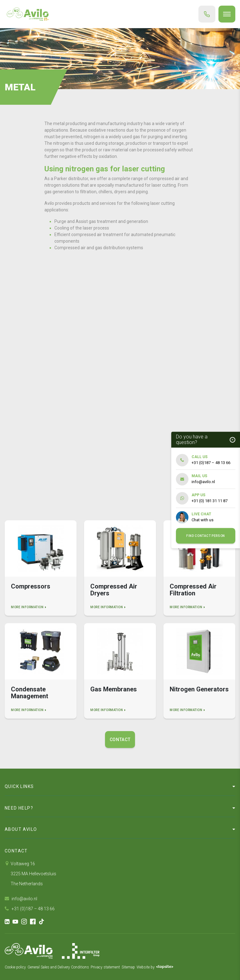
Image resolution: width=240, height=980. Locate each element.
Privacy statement (105, 967)
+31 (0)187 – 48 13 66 (30, 909)
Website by (155, 967)
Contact (120, 740)
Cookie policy (15, 967)
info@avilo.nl (21, 899)
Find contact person (206, 536)
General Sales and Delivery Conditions (58, 967)
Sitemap (128, 967)
